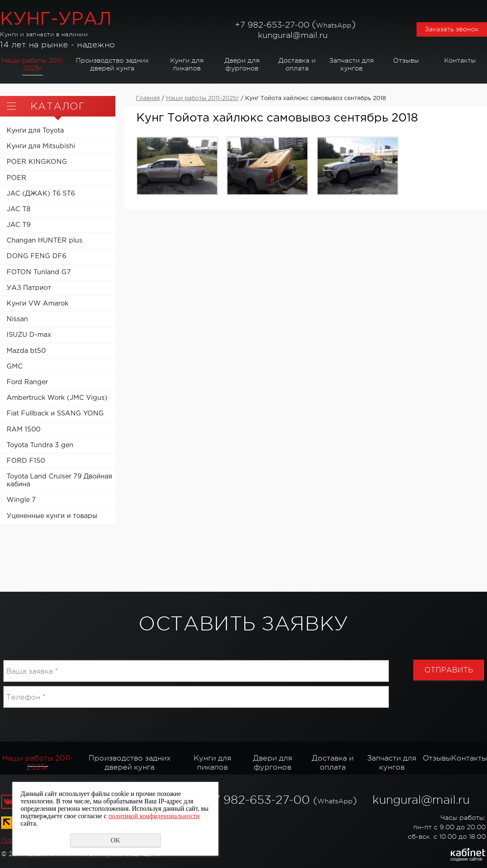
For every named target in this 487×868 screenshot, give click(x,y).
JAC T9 (19, 225)
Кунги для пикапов (187, 64)
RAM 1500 (23, 430)
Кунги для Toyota (35, 131)
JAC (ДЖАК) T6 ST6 (41, 194)
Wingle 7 (21, 500)
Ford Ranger (27, 382)
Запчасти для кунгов (351, 64)
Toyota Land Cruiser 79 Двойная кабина (59, 481)
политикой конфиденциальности (154, 816)
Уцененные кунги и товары (52, 516)
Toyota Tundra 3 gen (40, 445)
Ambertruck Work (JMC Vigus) (57, 398)
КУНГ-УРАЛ (56, 20)
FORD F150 (26, 461)
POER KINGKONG (37, 162)
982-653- (249, 800)
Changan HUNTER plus (44, 241)
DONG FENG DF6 (36, 256)
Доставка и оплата (297, 64)
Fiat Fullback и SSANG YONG (55, 414)
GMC (15, 367)
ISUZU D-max (29, 335)
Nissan (17, 319)
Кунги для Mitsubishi (41, 146)
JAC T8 (19, 209)
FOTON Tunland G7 (39, 272)
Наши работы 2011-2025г (33, 64)
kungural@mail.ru (293, 35)
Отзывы (406, 61)
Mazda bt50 (26, 351)
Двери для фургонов (242, 64)
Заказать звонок (452, 29)
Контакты (460, 61)
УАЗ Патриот (29, 288)
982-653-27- (272, 25)
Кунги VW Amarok (37, 304)
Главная (148, 98)
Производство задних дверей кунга (112, 64)
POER (16, 178)
